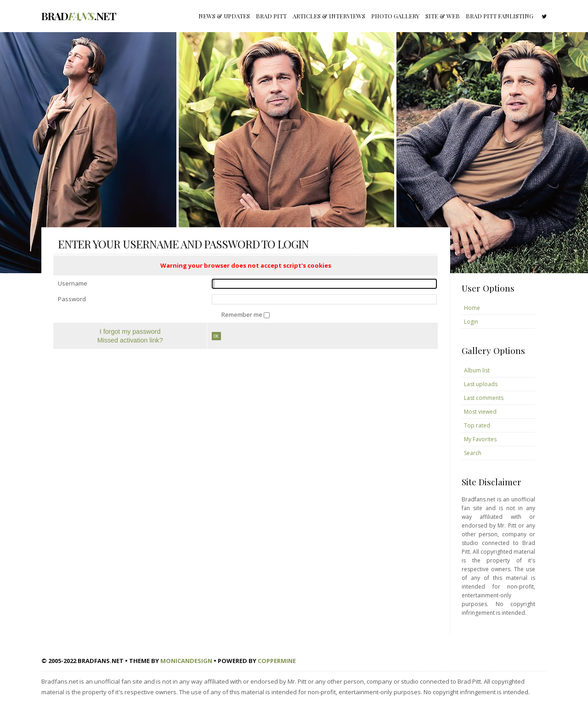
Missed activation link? (130, 340)
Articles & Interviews (329, 16)
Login (471, 322)
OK (216, 336)
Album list (477, 370)
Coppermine (277, 661)
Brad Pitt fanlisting (500, 16)
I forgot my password (130, 332)
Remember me (243, 315)
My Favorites (480, 439)
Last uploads (481, 384)
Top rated (477, 425)
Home (472, 308)
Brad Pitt (271, 16)
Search (473, 453)
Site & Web (443, 16)
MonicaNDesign (186, 661)
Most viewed (480, 412)
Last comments (484, 398)
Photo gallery (395, 16)
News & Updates (224, 16)
